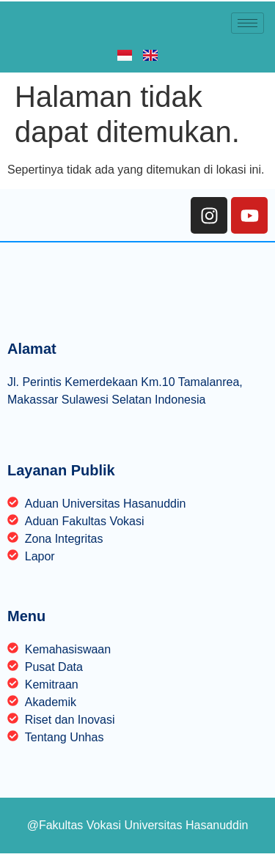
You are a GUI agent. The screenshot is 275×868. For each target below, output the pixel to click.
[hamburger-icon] (247, 23)
